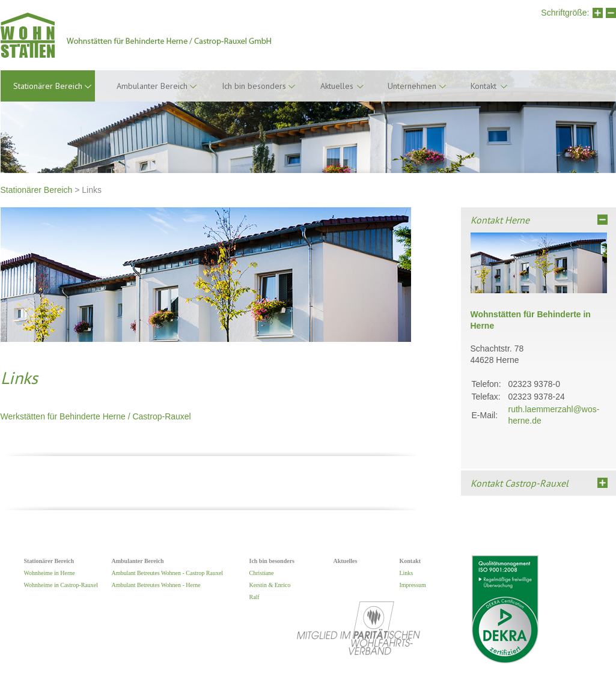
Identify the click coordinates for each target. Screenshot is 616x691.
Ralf (255, 597)
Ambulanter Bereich (152, 86)
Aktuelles (337, 86)
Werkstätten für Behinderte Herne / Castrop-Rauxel (96, 416)
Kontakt (483, 86)
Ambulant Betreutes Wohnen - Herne (156, 585)
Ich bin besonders (254, 86)
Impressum (413, 585)
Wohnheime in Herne (50, 573)
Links (407, 573)
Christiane (262, 573)
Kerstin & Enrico (270, 585)
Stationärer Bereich (37, 190)
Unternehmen (412, 86)
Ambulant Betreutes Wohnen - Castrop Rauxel (168, 573)
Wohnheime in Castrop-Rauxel (61, 585)
